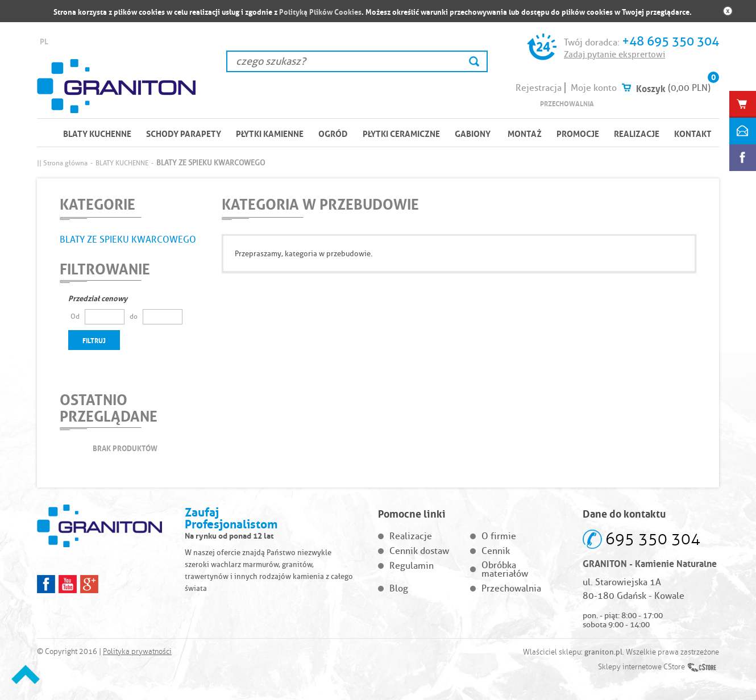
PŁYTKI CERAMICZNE (401, 133)
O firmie (499, 536)
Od (75, 316)
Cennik (496, 551)
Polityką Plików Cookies (320, 11)
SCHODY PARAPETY (184, 133)
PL (44, 41)
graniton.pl (603, 652)
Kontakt (693, 133)
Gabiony (473, 133)
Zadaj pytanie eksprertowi (614, 55)
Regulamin (412, 566)
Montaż (525, 133)
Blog (399, 588)
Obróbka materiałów (505, 569)
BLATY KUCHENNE (97, 133)
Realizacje (637, 133)
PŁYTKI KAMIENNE (270, 133)
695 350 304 (653, 539)
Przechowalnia (567, 103)
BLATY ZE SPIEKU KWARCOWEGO (128, 239)
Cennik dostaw (419, 551)
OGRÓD (333, 133)
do (134, 316)
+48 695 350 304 (670, 41)
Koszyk (651, 88)
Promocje (578, 133)
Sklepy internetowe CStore (641, 667)
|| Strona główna (62, 163)
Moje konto (594, 88)
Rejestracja (539, 88)
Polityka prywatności (137, 652)
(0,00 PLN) (689, 88)
